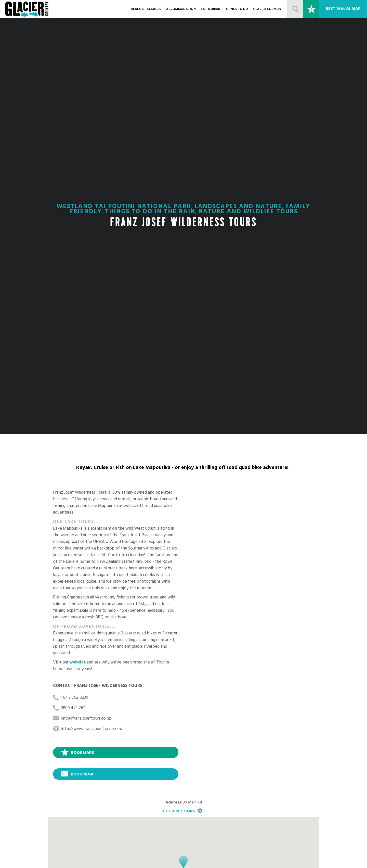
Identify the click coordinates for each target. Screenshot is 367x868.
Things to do (237, 9)
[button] (183, 862)
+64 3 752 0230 (74, 698)
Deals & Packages (146, 9)
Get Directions (179, 811)
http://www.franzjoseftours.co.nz (92, 730)
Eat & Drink (211, 9)
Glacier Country (267, 9)
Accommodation (181, 9)
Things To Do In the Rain (150, 212)
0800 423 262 (73, 709)
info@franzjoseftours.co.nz (86, 719)
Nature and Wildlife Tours (248, 212)
